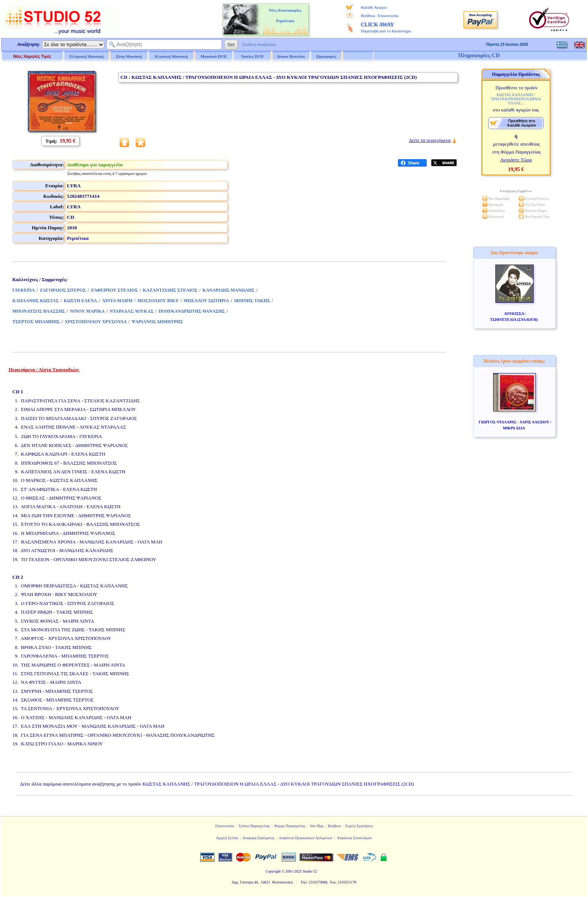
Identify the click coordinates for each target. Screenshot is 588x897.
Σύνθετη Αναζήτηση (259, 44)
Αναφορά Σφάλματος (259, 838)
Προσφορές (326, 56)
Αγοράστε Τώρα (516, 160)
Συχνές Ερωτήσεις (359, 826)
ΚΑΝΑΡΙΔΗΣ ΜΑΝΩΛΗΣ (229, 290)
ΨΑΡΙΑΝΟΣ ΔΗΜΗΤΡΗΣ (157, 322)
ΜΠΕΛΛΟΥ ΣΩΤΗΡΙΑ (206, 301)
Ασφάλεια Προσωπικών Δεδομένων (306, 838)
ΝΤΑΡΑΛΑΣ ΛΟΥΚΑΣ (131, 311)
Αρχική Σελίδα (227, 838)
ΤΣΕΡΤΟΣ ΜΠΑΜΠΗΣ (36, 322)
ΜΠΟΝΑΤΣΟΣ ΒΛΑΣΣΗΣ (39, 311)
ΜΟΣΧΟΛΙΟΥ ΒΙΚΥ (158, 301)
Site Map (316, 826)
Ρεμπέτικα (78, 238)
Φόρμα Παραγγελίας (290, 826)
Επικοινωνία (388, 15)
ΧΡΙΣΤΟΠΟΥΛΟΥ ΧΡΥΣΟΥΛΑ (96, 322)
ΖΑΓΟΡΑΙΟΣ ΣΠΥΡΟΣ (63, 290)
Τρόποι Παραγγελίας (254, 826)
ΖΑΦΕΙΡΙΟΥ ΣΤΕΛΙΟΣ (114, 290)
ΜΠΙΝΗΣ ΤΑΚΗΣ (252, 301)
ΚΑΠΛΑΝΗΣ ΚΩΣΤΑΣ (36, 301)
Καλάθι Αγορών (374, 7)
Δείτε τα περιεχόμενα (430, 140)
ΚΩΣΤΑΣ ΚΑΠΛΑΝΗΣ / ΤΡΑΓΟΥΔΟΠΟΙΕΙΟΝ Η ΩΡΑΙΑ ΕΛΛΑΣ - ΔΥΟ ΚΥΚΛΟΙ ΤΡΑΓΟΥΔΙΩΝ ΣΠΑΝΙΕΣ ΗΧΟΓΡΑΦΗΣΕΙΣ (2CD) (278, 784)
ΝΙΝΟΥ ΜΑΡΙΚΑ (87, 311)
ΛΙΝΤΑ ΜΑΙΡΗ (117, 301)
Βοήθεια (368, 15)
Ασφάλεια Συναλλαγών (354, 838)
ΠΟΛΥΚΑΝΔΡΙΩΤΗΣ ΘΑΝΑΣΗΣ (192, 311)
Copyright (273, 871)
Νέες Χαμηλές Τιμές (32, 56)
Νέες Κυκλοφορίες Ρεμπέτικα (285, 15)
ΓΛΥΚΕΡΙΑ (24, 290)
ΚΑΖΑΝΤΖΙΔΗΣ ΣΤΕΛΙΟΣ (170, 290)
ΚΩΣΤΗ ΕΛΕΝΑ (80, 301)
